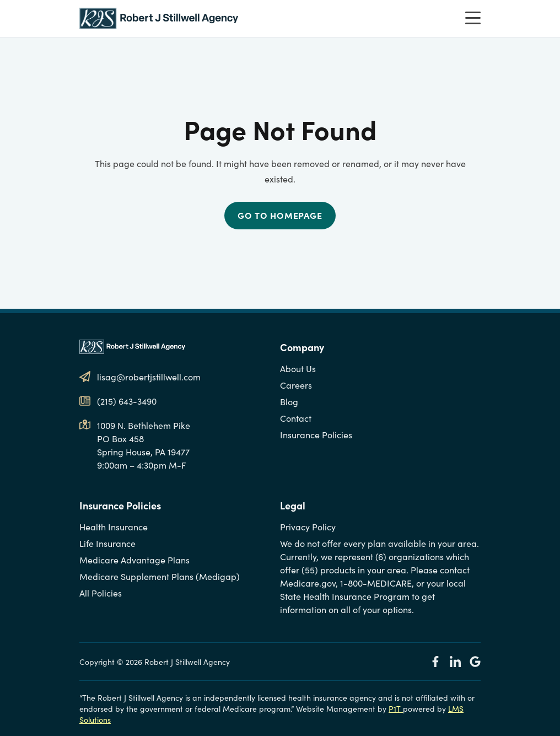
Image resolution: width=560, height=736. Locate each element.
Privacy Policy (308, 527)
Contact (296, 418)
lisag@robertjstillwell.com (149, 377)
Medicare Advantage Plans (134, 560)
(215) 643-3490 (127, 401)
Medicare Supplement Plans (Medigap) (160, 576)
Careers (296, 385)
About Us (298, 368)
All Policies (101, 593)
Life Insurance (107, 543)
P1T (396, 708)
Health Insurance (114, 527)
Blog (289, 401)
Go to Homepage (280, 215)
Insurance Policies (316, 434)
